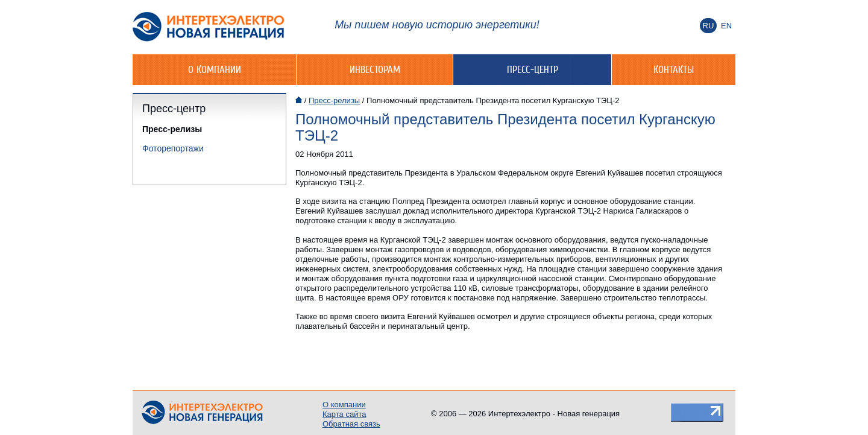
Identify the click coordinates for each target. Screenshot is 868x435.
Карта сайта (344, 414)
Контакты (674, 69)
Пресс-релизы (172, 129)
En (726, 26)
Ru (709, 26)
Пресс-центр (533, 69)
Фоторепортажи (173, 148)
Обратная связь (351, 424)
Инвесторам (375, 69)
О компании (215, 69)
